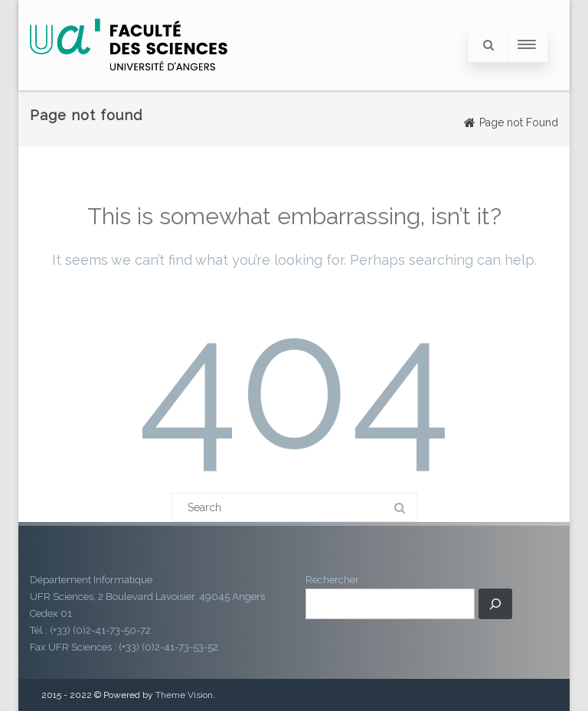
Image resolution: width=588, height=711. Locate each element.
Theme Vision (184, 695)
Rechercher (332, 580)
